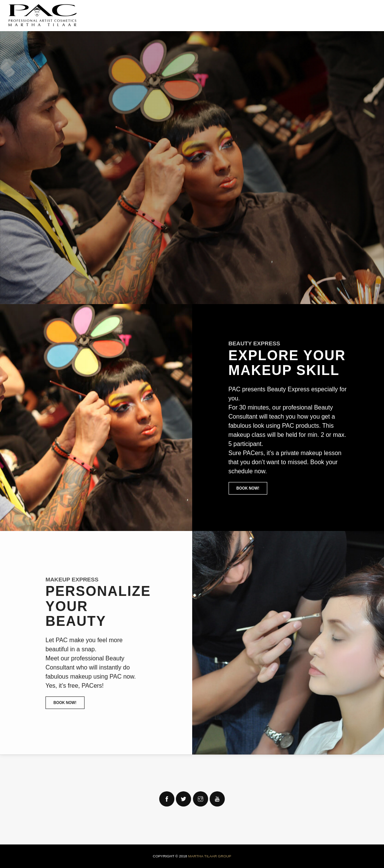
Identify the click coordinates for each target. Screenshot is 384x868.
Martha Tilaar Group (210, 856)
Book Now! (248, 488)
